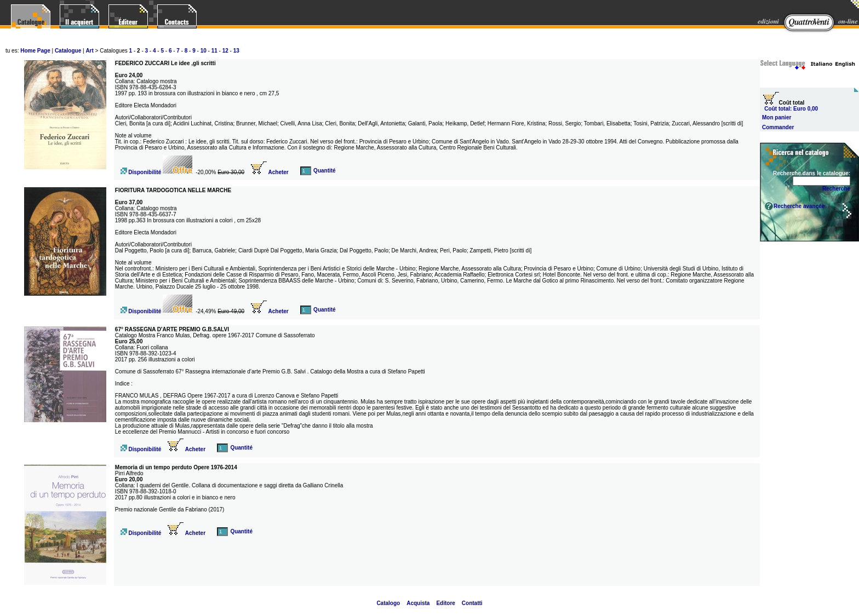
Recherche (836, 189)
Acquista (418, 603)
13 (236, 51)
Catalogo (388, 603)
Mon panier (777, 117)
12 (225, 51)
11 (214, 51)
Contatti (472, 603)
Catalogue (68, 51)
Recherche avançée (799, 206)
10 (204, 51)
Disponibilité (144, 172)
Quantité (325, 171)
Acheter (270, 172)
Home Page (35, 51)
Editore (445, 603)
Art (89, 51)
